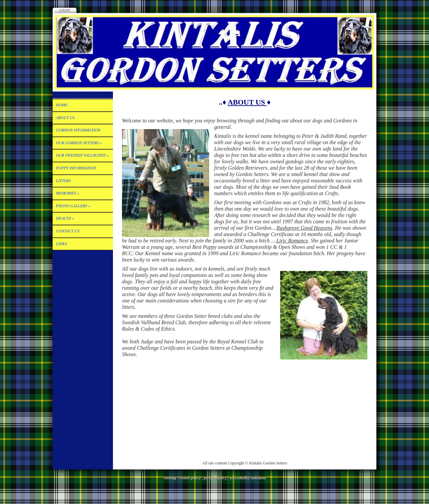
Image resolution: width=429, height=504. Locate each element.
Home (62, 105)
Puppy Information (76, 168)
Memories (68, 193)
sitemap (170, 478)
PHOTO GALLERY (73, 206)
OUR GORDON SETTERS (79, 143)
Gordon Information (78, 130)
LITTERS (64, 181)
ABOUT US (65, 118)
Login (65, 10)
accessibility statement (247, 478)
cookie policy (190, 478)
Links (62, 244)
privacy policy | (216, 478)
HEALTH (65, 218)
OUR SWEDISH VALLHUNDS (82, 155)
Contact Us (68, 231)
